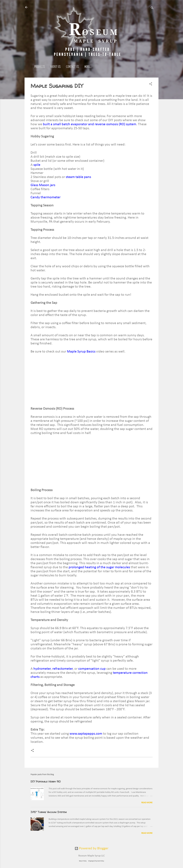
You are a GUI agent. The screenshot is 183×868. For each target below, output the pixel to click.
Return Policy (83, 861)
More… (113, 67)
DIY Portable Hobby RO (46, 781)
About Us (55, 67)
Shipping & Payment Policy (96, 861)
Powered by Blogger (91, 848)
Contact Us (72, 67)
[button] (151, 84)
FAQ (102, 67)
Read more (147, 803)
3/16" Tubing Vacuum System (49, 812)
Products (40, 67)
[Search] (152, 8)
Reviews (89, 67)
